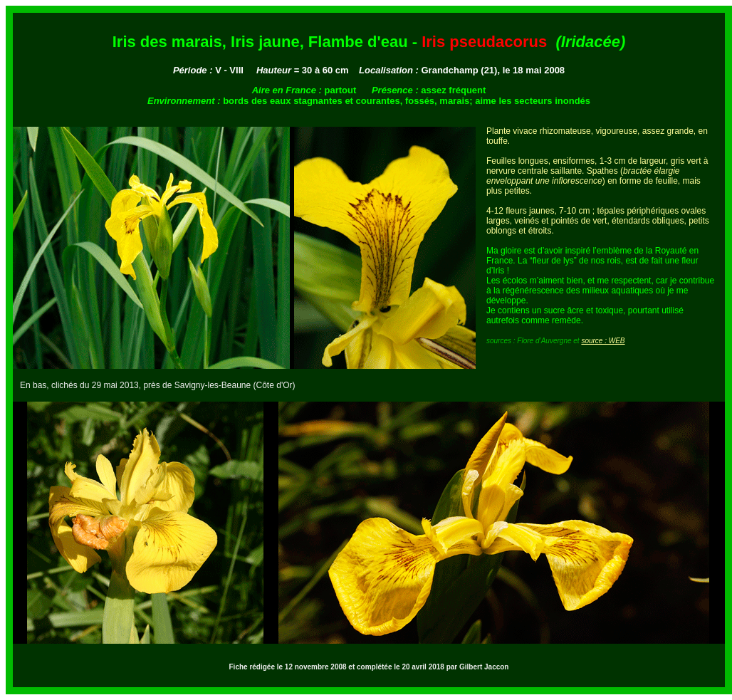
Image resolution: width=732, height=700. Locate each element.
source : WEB (603, 341)
